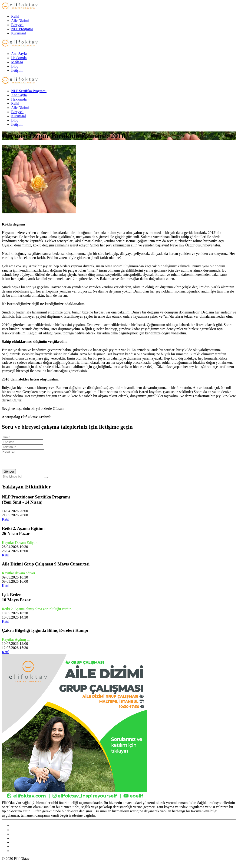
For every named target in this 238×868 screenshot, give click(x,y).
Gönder (9, 475)
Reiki (15, 16)
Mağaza (17, 62)
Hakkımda (19, 58)
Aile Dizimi (20, 21)
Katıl (6, 523)
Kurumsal (18, 33)
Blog (15, 66)
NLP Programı (22, 29)
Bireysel (17, 25)
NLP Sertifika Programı (29, 91)
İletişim (17, 70)
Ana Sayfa (19, 54)
